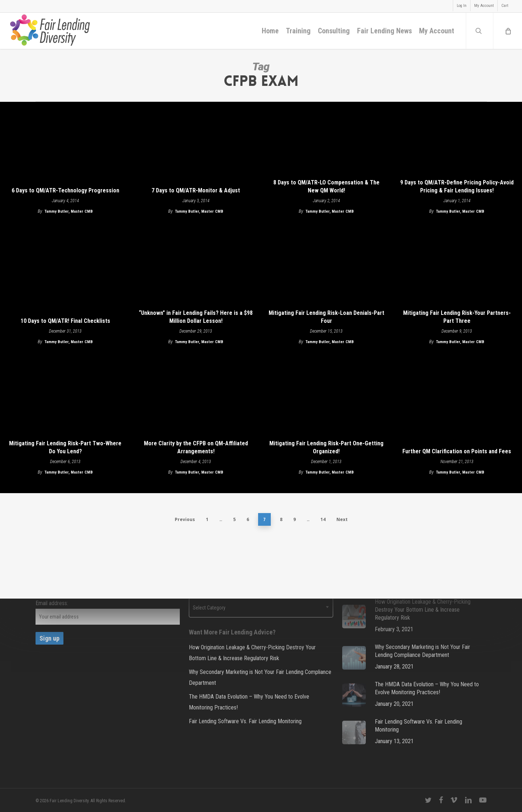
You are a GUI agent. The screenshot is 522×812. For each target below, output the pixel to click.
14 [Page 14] (323, 519)
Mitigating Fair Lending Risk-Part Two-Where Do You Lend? (65, 447)
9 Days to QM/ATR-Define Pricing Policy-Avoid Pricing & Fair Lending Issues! (457, 186)
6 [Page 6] (248, 519)
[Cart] (507, 31)
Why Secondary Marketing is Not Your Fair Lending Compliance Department (260, 677)
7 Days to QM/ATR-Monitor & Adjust (196, 190)
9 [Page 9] (295, 519)
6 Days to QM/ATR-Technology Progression (65, 190)
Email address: (52, 603)
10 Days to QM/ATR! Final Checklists (65, 321)
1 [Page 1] (207, 519)
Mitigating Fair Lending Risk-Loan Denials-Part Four (326, 317)
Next (342, 519)
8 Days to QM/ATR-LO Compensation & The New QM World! (326, 186)
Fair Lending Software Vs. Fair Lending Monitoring (245, 721)
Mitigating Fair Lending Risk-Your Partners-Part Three (457, 317)
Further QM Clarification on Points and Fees (457, 451)
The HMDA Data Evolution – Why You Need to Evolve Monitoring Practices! (249, 702)
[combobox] (261, 608)
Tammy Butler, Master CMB (69, 211)
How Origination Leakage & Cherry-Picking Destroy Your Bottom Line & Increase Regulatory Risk (252, 653)
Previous (185, 519)
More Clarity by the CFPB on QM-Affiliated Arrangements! (196, 447)
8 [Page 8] (281, 519)
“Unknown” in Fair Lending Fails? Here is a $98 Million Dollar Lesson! (196, 317)
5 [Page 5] (234, 519)
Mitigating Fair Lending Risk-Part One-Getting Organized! (326, 447)
